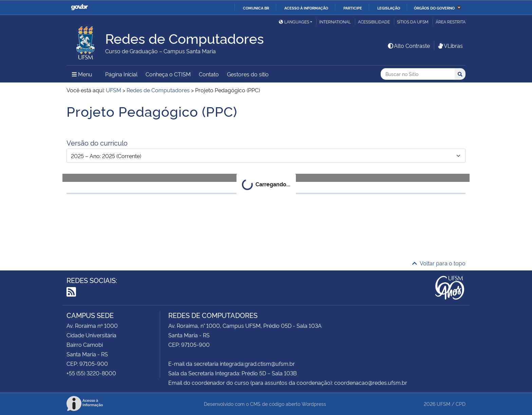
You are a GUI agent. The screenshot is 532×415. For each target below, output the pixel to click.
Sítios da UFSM (413, 22)
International (335, 22)
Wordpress (314, 404)
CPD (461, 404)
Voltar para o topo (439, 263)
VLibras (450, 45)
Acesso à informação (306, 8)
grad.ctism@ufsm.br (270, 363)
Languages (294, 22)
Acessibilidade (374, 22)
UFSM (443, 404)
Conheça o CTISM (168, 74)
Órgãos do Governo (434, 8)
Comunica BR (256, 8)
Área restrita (451, 22)
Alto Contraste (408, 45)
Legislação (389, 8)
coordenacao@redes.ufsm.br (371, 382)
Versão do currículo (97, 143)
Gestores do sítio (248, 74)
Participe (353, 8)
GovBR (79, 7)
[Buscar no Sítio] (418, 74)
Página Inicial (121, 74)
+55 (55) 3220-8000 (91, 373)
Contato (209, 74)
